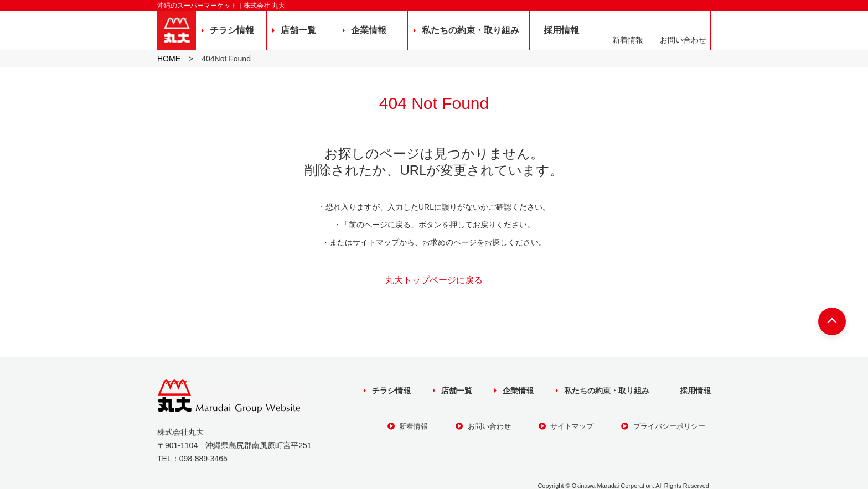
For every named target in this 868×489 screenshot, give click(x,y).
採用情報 (561, 30)
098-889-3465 (203, 459)
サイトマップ (566, 426)
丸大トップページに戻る (434, 280)
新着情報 (628, 40)
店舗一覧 (298, 30)
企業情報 (369, 30)
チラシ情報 (232, 30)
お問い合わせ (683, 40)
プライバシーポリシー (663, 426)
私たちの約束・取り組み (471, 30)
